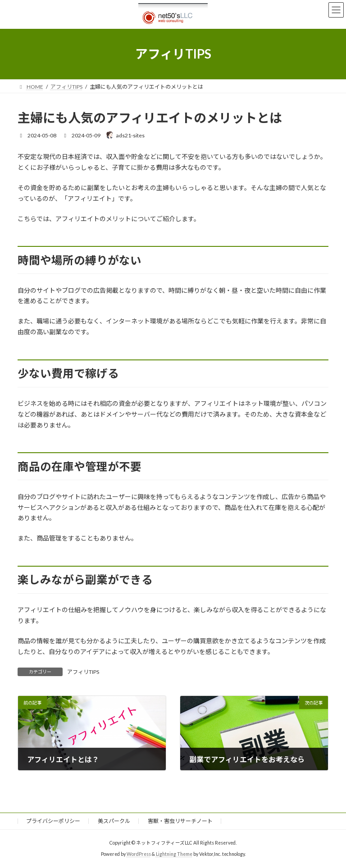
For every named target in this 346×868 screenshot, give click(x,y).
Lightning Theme (174, 854)
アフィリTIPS (83, 672)
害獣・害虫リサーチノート (180, 821)
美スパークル (114, 821)
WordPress (139, 854)
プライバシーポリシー (53, 821)
